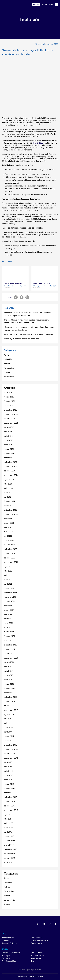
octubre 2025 (9, 419)
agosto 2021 (9, 610)
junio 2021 (8, 619)
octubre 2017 (9, 806)
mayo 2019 (8, 727)
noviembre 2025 (11, 414)
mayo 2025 (8, 440)
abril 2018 (8, 780)
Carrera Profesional (39, 940)
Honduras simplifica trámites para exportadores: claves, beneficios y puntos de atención (27, 314)
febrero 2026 (9, 401)
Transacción (9, 377)
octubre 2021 (9, 601)
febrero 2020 (9, 688)
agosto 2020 (9, 662)
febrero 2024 (9, 501)
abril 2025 (8, 445)
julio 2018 (8, 767)
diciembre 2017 (10, 797)
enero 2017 (9, 845)
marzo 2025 (9, 449)
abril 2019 (8, 732)
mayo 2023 (8, 532)
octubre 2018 (9, 754)
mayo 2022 (8, 579)
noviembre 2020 (11, 649)
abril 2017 (8, 832)
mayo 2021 (8, 623)
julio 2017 (8, 819)
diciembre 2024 (10, 462)
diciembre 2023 (10, 510)
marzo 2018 (9, 784)
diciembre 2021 (10, 593)
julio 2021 (8, 614)
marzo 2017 (9, 836)
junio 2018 (8, 771)
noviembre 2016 (11, 854)
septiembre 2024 (11, 475)
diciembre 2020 (10, 645)
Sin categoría (9, 900)
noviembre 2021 (11, 597)
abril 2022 (8, 584)
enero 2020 (9, 693)
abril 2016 (8, 862)
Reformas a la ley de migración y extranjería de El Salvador (28, 334)
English (45, 4)
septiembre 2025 (11, 423)
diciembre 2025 (10, 410)
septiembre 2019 (11, 710)
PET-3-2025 (38, 143)
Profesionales (37, 938)
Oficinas (5, 940)
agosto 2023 (9, 523)
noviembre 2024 (11, 466)
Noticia (7, 364)
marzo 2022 (9, 588)
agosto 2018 (9, 762)
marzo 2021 (9, 632)
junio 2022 (8, 575)
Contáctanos (36, 943)
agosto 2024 (9, 479)
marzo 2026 (9, 397)
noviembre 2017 (11, 801)
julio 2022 (8, 571)
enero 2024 (9, 506)
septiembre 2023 (11, 519)
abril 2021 (8, 627)
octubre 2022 (9, 558)
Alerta (6, 355)
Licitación (8, 359)
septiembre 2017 (11, 810)
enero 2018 (9, 793)
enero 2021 (9, 640)
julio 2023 (8, 527)
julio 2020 (8, 667)
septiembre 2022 (11, 562)
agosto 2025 (9, 427)
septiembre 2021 (11, 606)
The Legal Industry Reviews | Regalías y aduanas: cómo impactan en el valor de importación (27, 321)
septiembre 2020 (11, 658)
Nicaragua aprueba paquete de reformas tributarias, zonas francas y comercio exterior (29, 328)
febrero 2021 (9, 636)
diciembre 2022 (10, 549)
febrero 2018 (9, 788)
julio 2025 (8, 432)
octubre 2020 (9, 653)
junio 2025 (8, 436)
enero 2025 (9, 458)
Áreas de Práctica (9, 943)
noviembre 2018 (11, 749)
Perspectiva (9, 368)
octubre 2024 (9, 471)
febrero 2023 (9, 545)
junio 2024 (8, 488)
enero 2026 (9, 405)
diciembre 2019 (10, 697)
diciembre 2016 (10, 849)
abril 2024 (8, 497)
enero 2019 (9, 740)
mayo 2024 (8, 492)
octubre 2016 (9, 858)
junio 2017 (8, 823)
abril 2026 (8, 392)
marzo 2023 (9, 540)
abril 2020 (8, 680)
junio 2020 (8, 671)
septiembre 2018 (11, 758)
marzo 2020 (9, 684)
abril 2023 (8, 536)
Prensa (7, 372)
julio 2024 (8, 484)
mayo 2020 (8, 675)
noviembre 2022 (11, 553)
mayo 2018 (8, 775)
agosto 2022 (9, 566)
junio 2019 (8, 723)
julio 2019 (8, 719)
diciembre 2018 (10, 745)
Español (36, 4)
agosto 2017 (9, 814)
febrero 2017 (9, 841)
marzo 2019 (9, 736)
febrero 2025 (9, 453)
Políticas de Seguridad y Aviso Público (30, 970)
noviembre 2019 (11, 701)
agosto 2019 (9, 714)
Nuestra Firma (8, 938)
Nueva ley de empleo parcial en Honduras (21, 339)
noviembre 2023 (11, 514)
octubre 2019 (9, 706)
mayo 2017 (8, 827)
